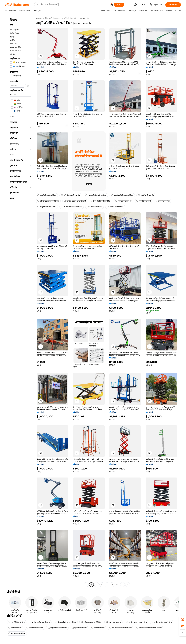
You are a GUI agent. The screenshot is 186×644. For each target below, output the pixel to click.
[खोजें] (119, 5)
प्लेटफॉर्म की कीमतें (98, 628)
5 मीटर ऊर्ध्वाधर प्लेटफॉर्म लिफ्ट (91, 622)
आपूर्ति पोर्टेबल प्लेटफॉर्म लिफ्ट (57, 628)
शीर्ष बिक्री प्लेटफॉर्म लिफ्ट (17, 634)
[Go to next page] (128, 585)
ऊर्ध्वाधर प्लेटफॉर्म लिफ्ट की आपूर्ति (75, 201)
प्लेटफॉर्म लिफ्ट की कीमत (115, 207)
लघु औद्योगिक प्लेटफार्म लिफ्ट (47, 195)
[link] (183, 619)
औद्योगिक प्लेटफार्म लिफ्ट (146, 195)
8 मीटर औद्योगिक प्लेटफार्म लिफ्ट (96, 195)
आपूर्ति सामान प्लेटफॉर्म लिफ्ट (47, 207)
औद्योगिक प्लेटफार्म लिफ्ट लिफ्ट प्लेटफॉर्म (149, 628)
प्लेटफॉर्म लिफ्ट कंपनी (144, 201)
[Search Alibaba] (72, 5)
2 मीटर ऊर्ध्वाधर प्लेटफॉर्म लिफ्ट (40, 622)
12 (122, 585)
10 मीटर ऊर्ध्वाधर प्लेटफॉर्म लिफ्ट (72, 207)
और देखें (12, 54)
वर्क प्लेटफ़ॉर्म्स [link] (85, 18)
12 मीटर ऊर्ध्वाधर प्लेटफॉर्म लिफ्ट (136, 622)
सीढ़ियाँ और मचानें (70, 18)
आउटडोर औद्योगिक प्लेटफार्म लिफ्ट (122, 195)
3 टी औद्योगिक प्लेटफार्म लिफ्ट (71, 195)
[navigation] (20, 302)
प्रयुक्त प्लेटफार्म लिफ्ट (79, 628)
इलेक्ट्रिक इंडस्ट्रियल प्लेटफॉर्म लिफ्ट (48, 201)
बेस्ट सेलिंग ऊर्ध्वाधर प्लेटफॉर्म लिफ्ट (120, 628)
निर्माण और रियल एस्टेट (53, 18)
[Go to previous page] (86, 585)
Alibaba (39, 18)
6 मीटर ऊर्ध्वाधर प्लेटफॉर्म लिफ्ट (162, 622)
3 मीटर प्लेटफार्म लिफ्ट (94, 207)
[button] (111, 5)
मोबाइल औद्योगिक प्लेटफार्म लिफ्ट (65, 622)
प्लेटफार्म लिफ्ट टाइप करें (123, 201)
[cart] (144, 5)
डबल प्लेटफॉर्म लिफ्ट (163, 201)
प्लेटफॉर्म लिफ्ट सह (15, 628)
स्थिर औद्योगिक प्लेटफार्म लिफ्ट (100, 201)
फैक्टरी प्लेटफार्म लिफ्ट (113, 622)
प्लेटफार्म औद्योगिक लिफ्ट (34, 628)
